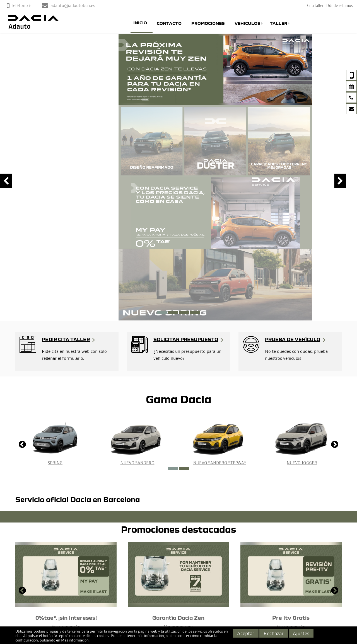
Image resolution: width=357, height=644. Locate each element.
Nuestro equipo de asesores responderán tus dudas (45, 531)
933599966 (22, 602)
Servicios (156, 601)
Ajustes (301, 633)
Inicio (140, 23)
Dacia (80, 585)
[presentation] (4, 98)
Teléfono (17, 5)
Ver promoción (66, 460)
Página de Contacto (22, 593)
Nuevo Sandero (138, 296)
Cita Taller (157, 585)
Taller (278, 23)
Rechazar (274, 633)
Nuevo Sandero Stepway (220, 296)
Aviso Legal (231, 585)
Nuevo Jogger (302, 296)
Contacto (169, 23)
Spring (55, 296)
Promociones (208, 23)
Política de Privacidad (241, 601)
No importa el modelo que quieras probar (134, 528)
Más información (75, 640)
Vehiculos (248, 23)
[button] (162, 146)
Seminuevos (87, 601)
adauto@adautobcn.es (33, 610)
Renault (83, 593)
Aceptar (246, 633)
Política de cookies (238, 593)
